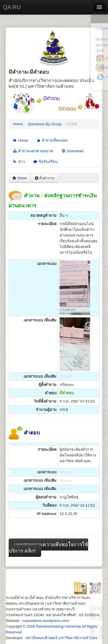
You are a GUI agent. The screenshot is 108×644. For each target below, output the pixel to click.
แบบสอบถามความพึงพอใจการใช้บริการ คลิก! (48, 548)
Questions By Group (45, 124)
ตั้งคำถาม (44, 178)
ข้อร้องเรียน (45, 162)
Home (18, 124)
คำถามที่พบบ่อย (52, 140)
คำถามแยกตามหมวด (33, 151)
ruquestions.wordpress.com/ (46, 621)
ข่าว (19, 162)
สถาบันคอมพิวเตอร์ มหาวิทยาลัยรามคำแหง (61, 638)
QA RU (12, 7)
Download (72, 151)
